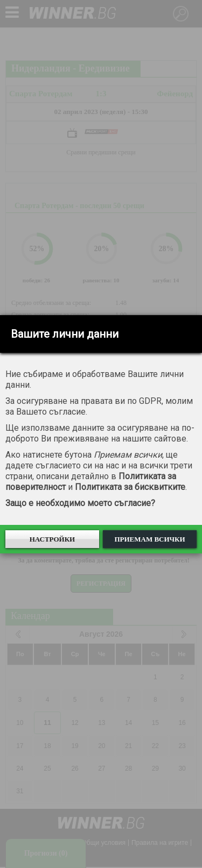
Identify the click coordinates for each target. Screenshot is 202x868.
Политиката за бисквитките (130, 487)
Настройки (53, 539)
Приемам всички (149, 539)
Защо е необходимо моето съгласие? (80, 503)
